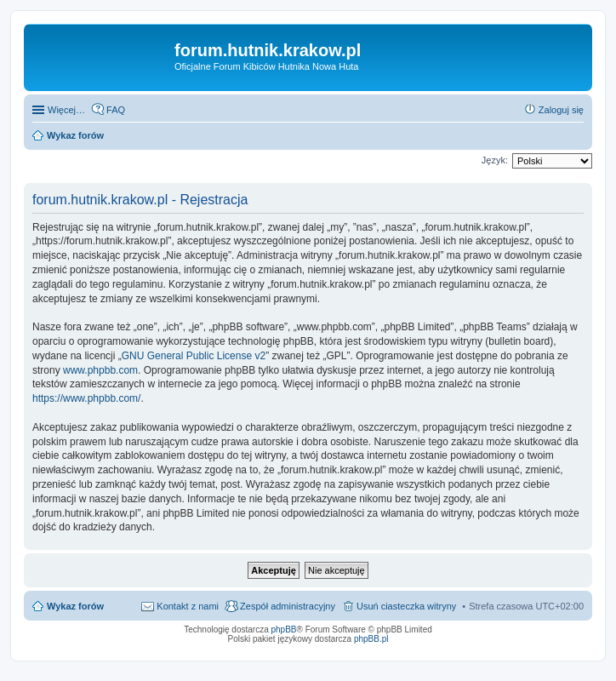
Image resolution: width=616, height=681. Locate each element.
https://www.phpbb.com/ (86, 398)
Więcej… (66, 110)
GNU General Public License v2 (194, 356)
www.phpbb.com (100, 370)
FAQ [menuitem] (116, 110)
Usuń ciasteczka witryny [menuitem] (406, 606)
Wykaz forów (75, 606)
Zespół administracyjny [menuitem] (288, 606)
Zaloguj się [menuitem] (561, 110)
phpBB (284, 629)
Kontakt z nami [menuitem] (188, 606)
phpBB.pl (371, 639)
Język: (495, 160)
